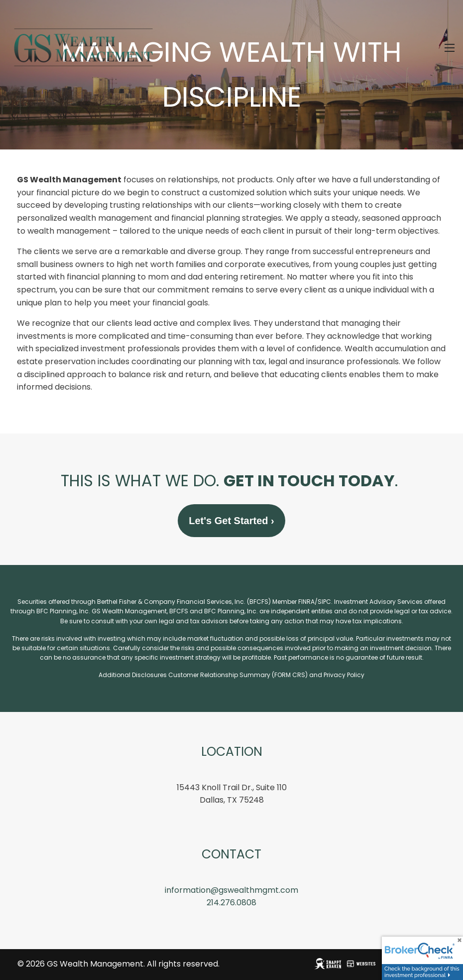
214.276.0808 (231, 903)
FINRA (306, 602)
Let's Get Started (231, 521)
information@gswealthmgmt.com (231, 891)
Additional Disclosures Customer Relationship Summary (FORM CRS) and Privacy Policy (231, 675)
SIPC (324, 602)
